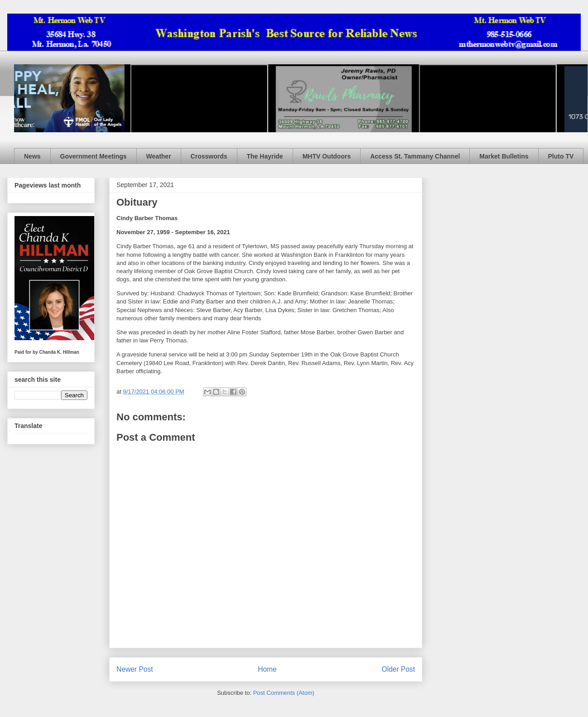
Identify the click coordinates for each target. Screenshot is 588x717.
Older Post (398, 669)
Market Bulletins (504, 156)
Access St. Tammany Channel (415, 156)
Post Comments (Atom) (284, 693)
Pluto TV (561, 156)
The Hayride (265, 156)
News (32, 156)
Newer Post (135, 669)
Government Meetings (94, 156)
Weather (159, 156)
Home (267, 669)
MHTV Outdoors (327, 156)
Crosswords (209, 156)
